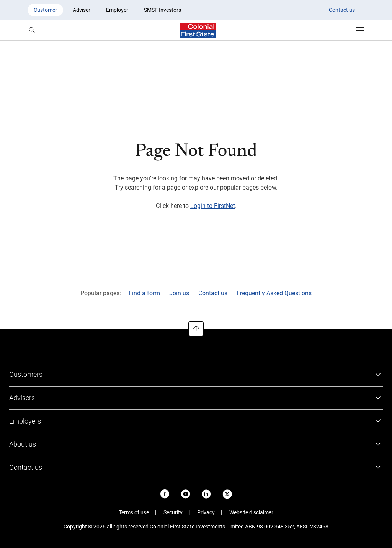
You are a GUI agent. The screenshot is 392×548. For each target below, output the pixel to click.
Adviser (82, 10)
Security (173, 512)
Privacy (206, 512)
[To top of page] (196, 329)
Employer (117, 10)
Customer (45, 10)
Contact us (342, 10)
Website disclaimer (251, 512)
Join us (179, 293)
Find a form (144, 293)
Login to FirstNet (213, 206)
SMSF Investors (163, 10)
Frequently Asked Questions (274, 293)
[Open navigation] (360, 30)
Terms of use (134, 512)
